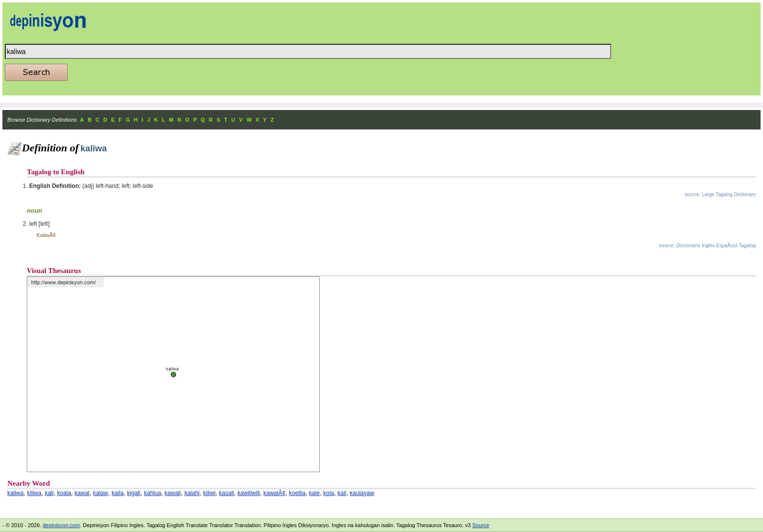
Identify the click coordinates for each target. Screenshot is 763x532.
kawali (173, 493)
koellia (297, 493)
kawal (82, 493)
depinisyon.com (61, 525)
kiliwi (209, 493)
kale (314, 493)
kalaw (100, 493)
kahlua (153, 493)
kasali (227, 493)
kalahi (192, 493)
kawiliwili (249, 493)
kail (342, 493)
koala (64, 493)
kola (328, 493)
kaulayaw (362, 493)
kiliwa (34, 493)
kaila (118, 493)
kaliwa (15, 493)
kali (49, 493)
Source (481, 525)
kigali (134, 493)
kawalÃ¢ (274, 493)
